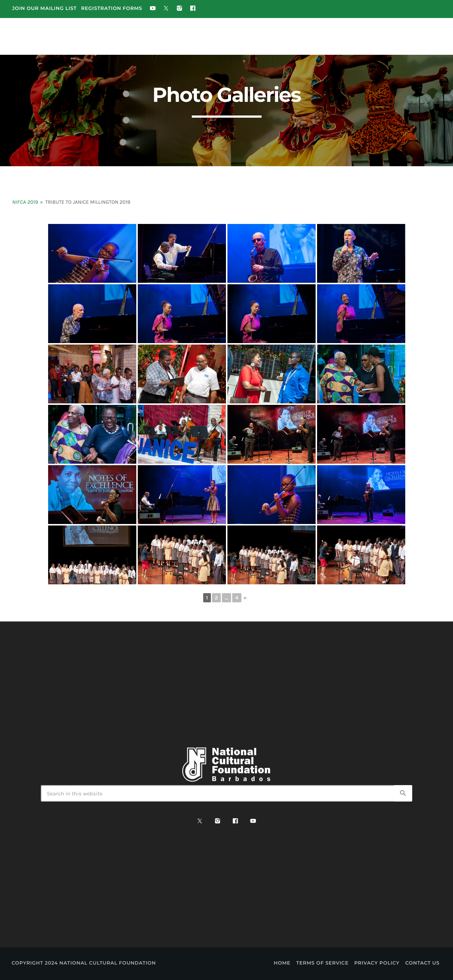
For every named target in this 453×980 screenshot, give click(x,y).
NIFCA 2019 (25, 202)
